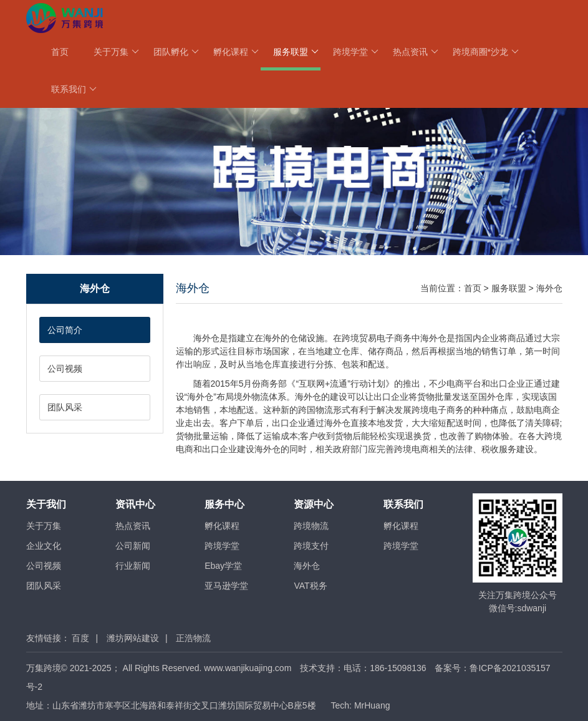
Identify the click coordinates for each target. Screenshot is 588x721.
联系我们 (74, 89)
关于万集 (116, 52)
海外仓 (549, 288)
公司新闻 (133, 546)
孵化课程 (236, 52)
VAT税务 (310, 586)
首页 (60, 52)
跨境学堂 (356, 52)
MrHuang (372, 705)
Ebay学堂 (223, 566)
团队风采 (65, 407)
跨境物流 (311, 526)
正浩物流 (193, 638)
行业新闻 (133, 566)
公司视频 (65, 369)
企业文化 (44, 546)
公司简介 (65, 330)
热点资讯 (416, 52)
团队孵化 (176, 52)
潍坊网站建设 (133, 638)
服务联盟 (296, 52)
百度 (80, 638)
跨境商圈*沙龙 (486, 52)
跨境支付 (311, 546)
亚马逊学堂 (226, 586)
